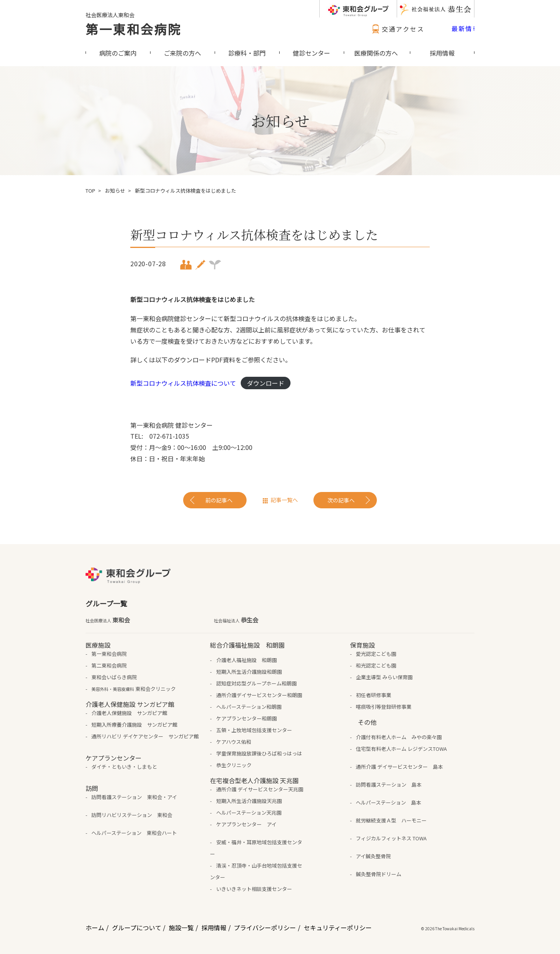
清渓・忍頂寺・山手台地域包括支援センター (256, 871)
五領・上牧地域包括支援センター (254, 730)
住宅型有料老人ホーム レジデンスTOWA (401, 749)
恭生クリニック (234, 765)
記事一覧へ (284, 500)
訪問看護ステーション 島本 (389, 784)
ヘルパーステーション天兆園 (249, 813)
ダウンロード (266, 383)
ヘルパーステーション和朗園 (249, 707)
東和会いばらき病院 (114, 677)
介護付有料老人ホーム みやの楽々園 (399, 737)
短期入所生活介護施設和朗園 (249, 672)
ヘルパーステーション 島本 (388, 802)
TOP (90, 191)
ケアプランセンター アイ (246, 824)
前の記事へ (219, 500)
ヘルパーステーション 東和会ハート (134, 833)
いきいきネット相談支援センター (254, 889)
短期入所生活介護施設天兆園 (249, 801)
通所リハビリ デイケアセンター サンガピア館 (145, 736)
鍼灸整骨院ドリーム (379, 874)
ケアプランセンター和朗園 (247, 718)
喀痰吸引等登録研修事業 (384, 707)
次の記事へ (341, 500)
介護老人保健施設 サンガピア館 (129, 713)
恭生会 (236, 620)
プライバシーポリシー (265, 928)
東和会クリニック (134, 689)
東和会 (108, 620)
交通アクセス (397, 29)
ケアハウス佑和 (234, 742)
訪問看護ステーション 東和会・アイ (134, 797)
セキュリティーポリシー (338, 928)
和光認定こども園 (376, 665)
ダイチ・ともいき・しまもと (124, 767)
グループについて (137, 928)
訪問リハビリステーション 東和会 (132, 815)
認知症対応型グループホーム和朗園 (256, 683)
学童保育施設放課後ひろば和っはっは (259, 753)
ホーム (95, 928)
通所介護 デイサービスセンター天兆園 (260, 789)
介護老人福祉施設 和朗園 (247, 660)
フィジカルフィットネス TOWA (391, 838)
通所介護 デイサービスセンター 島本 (399, 767)
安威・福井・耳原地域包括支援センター (256, 848)
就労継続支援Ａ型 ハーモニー (391, 820)
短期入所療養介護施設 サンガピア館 (134, 725)
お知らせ (115, 191)
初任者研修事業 (374, 695)
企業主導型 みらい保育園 (384, 677)
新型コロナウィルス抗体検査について (183, 383)
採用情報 (214, 928)
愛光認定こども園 (376, 654)
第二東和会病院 (109, 665)
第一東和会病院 (133, 29)
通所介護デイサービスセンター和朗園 (259, 695)
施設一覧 (181, 928)
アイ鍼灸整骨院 (373, 856)
